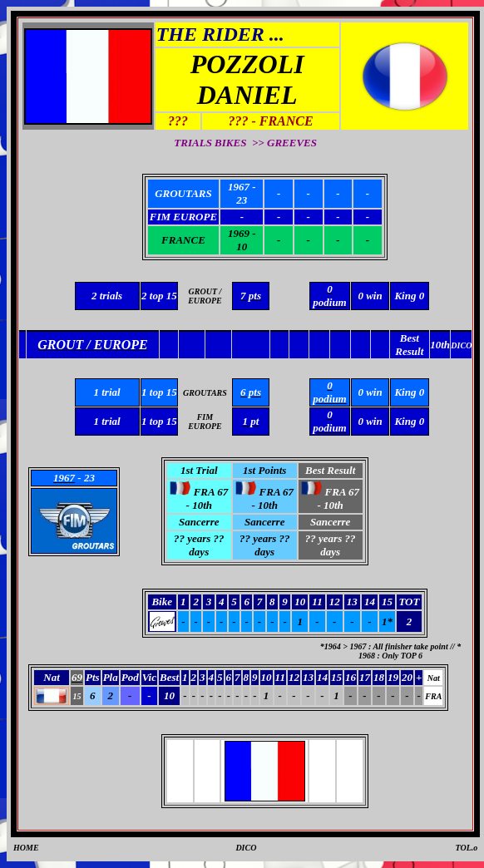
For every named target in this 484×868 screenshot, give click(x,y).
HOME (26, 848)
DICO (246, 848)
